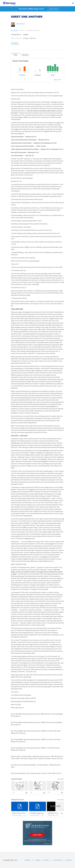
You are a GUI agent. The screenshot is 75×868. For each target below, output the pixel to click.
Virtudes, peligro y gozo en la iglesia (42, 813)
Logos (15, 860)
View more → (58, 80)
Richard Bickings (17, 815)
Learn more (53, 9)
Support (69, 860)
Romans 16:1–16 (16, 35)
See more (61, 779)
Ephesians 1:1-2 (53, 813)
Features (28, 860)
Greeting (26, 35)
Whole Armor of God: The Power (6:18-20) (26, 813)
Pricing (37, 860)
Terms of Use (58, 860)
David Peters (21, 24)
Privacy (46, 860)
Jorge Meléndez (35, 815)
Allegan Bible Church (54, 815)
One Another (15, 30)
